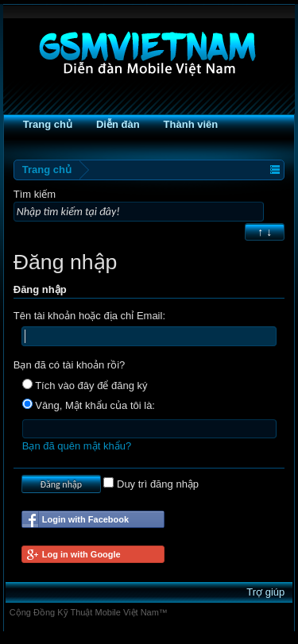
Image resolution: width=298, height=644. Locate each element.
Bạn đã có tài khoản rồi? (70, 365)
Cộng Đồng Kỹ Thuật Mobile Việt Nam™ (89, 612)
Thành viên (191, 124)
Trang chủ (48, 124)
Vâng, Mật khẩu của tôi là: (89, 405)
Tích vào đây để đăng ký (85, 386)
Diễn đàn (118, 124)
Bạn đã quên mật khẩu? (77, 446)
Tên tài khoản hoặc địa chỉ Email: (89, 316)
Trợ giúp (265, 592)
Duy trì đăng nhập (151, 484)
